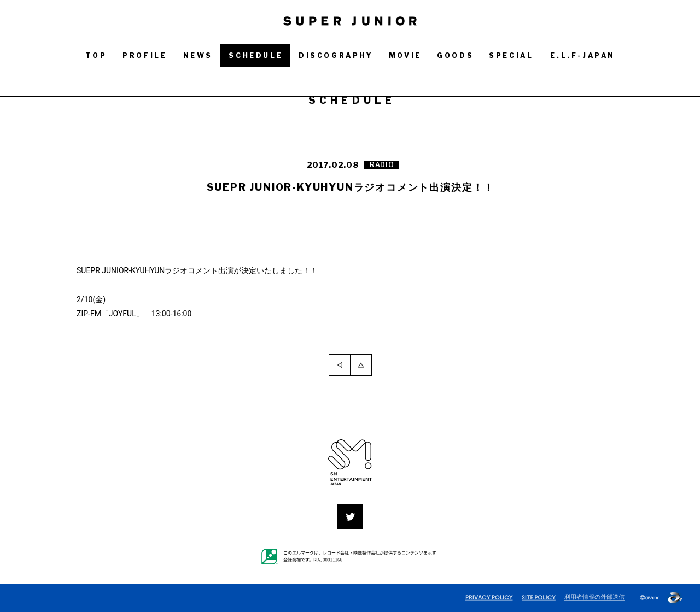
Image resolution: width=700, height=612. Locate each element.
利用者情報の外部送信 (594, 597)
